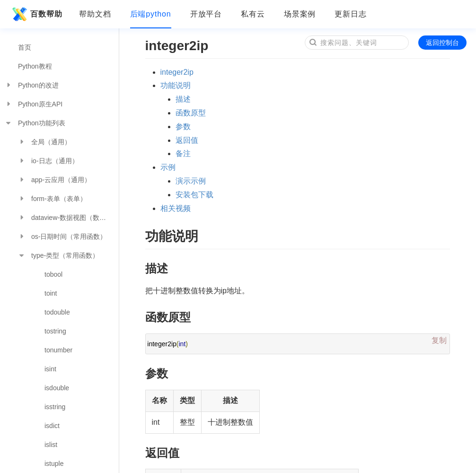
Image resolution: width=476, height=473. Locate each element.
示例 (168, 167)
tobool (53, 274)
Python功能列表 (35, 123)
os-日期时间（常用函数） (62, 236)
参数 (183, 127)
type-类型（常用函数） (58, 255)
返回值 (187, 140)
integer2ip (177, 72)
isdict (52, 426)
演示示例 (191, 181)
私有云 (253, 14)
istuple (54, 464)
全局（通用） (44, 142)
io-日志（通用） (48, 161)
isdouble (57, 388)
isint (50, 369)
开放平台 (206, 14)
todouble (57, 312)
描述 (183, 99)
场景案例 (300, 14)
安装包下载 (194, 195)
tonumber (58, 350)
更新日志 (351, 14)
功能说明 (176, 85)
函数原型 (191, 113)
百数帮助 (36, 14)
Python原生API (34, 104)
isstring (55, 407)
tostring (55, 331)
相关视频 (176, 208)
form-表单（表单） (52, 199)
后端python (151, 14)
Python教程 (35, 66)
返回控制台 (442, 43)
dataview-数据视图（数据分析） (68, 218)
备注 (183, 153)
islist (51, 445)
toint (51, 293)
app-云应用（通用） (54, 180)
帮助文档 (95, 14)
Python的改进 (32, 85)
